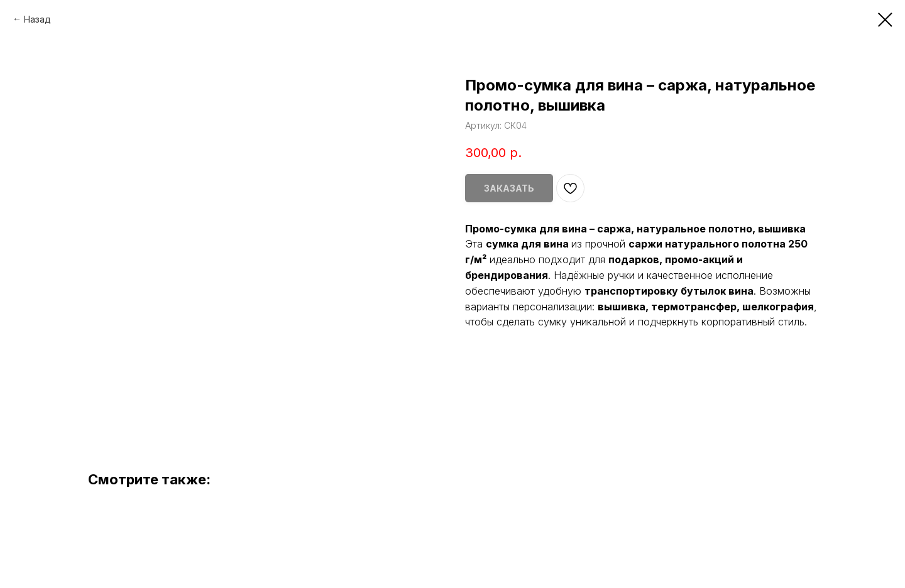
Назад (37, 19)
